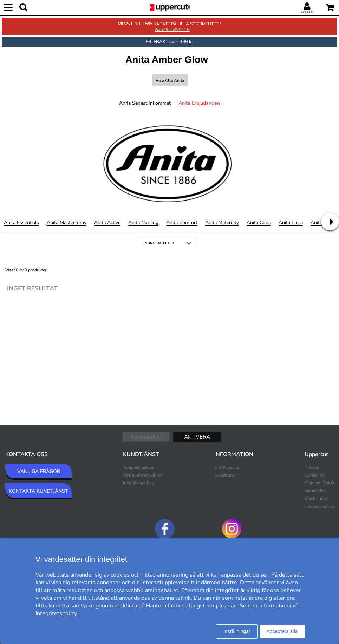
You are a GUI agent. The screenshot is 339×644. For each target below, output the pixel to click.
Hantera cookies (320, 506)
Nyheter (312, 467)
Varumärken (316, 491)
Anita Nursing (143, 222)
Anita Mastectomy (67, 222)
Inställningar (237, 631)
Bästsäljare (315, 475)
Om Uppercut (227, 467)
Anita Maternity (222, 222)
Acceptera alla (282, 631)
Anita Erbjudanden (199, 103)
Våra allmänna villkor (143, 475)
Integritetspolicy (138, 483)
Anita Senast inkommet (145, 103)
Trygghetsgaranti (139, 467)
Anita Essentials (21, 222)
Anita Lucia (291, 222)
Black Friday (316, 498)
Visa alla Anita (170, 80)
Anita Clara (259, 222)
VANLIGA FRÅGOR (39, 471)
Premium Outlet (320, 483)
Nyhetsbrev (225, 475)
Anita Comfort (182, 222)
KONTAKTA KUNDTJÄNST (38, 491)
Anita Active (107, 222)
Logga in (307, 12)
